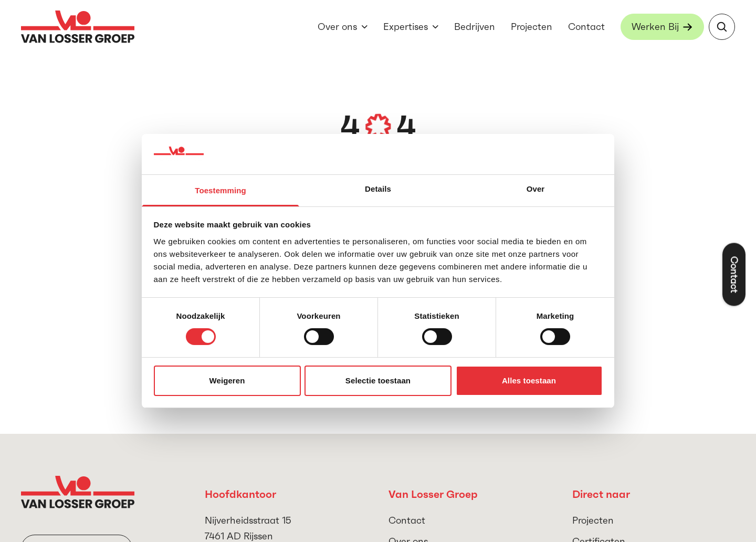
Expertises (406, 27)
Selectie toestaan (378, 381)
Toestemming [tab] (220, 190)
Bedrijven (475, 27)
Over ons (337, 27)
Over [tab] (536, 189)
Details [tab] (378, 189)
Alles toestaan (529, 381)
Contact (586, 27)
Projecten (532, 27)
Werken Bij (655, 27)
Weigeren (227, 381)
